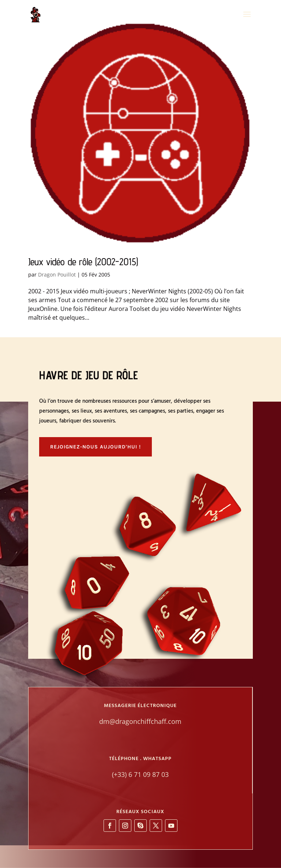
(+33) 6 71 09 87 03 (140, 774)
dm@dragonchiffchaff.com (140, 721)
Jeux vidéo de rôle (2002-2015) (83, 262)
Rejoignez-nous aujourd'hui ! (95, 447)
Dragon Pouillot (57, 275)
